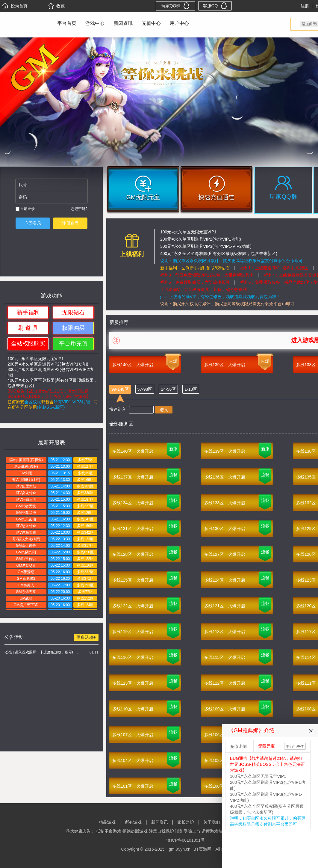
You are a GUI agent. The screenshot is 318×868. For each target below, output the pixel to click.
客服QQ (215, 6)
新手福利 (28, 312)
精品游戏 (107, 822)
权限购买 (73, 328)
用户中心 (179, 23)
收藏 (56, 6)
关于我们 (212, 822)
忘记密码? (79, 209)
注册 (305, 6)
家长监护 (186, 822)
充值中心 (151, 23)
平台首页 (67, 23)
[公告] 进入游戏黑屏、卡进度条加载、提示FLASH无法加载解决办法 (42, 652)
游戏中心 (95, 23)
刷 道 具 (28, 328)
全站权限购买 (28, 344)
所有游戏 (133, 822)
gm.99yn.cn (179, 849)
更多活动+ (86, 637)
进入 (164, 410)
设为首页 (15, 6)
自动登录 (25, 209)
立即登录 (33, 223)
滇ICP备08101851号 (186, 840)
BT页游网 (202, 849)
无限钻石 (73, 312)
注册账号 (70, 223)
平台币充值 (73, 344)
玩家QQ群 (176, 6)
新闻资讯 (123, 23)
